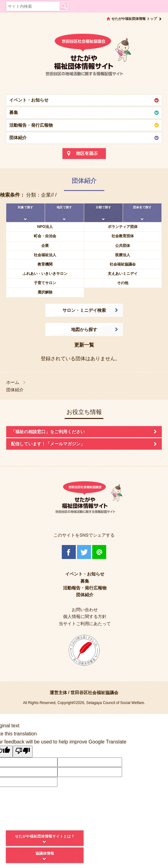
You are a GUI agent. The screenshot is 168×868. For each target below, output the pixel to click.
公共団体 (123, 246)
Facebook (69, 552)
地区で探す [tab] (64, 207)
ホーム (13, 382)
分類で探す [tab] (103, 207)
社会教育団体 (123, 236)
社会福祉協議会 (123, 264)
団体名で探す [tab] (142, 207)
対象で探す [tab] (25, 207)
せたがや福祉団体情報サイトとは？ (45, 836)
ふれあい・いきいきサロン (45, 274)
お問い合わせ (85, 610)
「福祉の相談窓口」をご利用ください (48, 432)
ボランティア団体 (123, 227)
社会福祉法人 (45, 255)
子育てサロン (45, 283)
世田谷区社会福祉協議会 (94, 693)
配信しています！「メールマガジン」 (48, 444)
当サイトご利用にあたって (85, 624)
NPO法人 (45, 227)
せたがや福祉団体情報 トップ (134, 19)
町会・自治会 (45, 236)
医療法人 (123, 255)
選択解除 (45, 292)
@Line (99, 552)
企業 (45, 246)
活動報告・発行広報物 (31, 125)
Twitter (84, 552)
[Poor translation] (23, 752)
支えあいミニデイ (123, 274)
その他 (123, 283)
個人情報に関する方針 (85, 616)
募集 (14, 112)
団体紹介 (18, 138)
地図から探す (84, 329)
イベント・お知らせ (29, 100)
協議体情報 (45, 853)
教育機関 (45, 264)
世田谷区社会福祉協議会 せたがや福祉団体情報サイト (84, 57)
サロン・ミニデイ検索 (84, 310)
